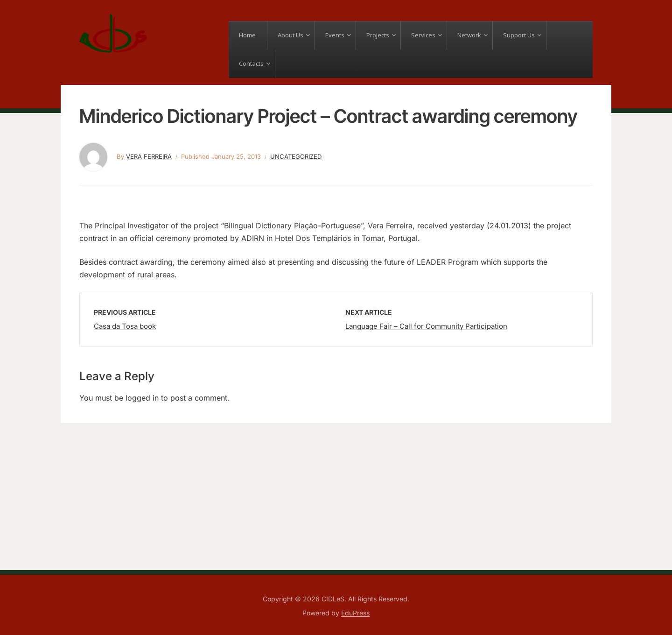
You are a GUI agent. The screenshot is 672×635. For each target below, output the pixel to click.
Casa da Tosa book (125, 326)
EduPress (355, 613)
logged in (142, 398)
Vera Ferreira (149, 156)
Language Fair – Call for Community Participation (426, 326)
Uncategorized (296, 156)
